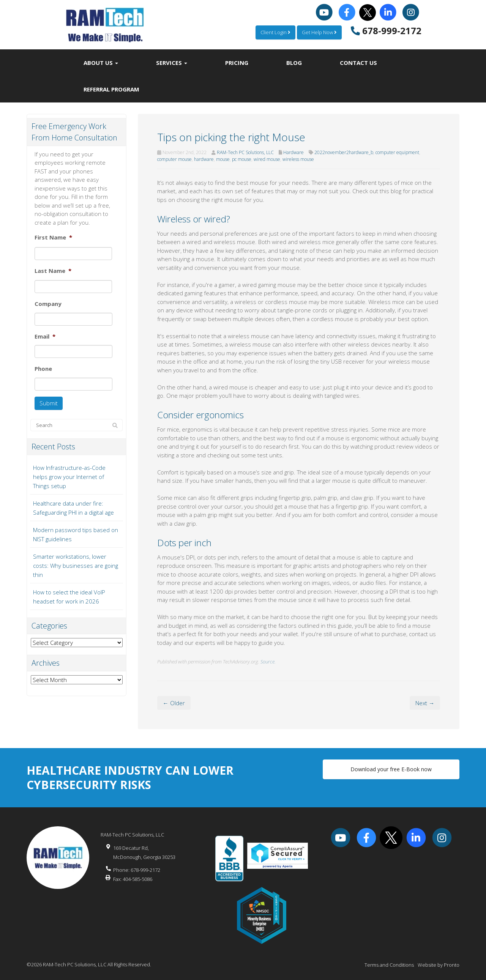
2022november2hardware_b (344, 152)
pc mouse (242, 159)
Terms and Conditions (389, 965)
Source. (268, 662)
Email (45, 336)
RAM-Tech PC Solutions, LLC (245, 152)
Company (48, 304)
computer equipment (397, 152)
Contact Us (358, 63)
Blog (294, 63)
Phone (43, 369)
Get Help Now (319, 32)
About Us (101, 63)
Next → (425, 703)
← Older (174, 703)
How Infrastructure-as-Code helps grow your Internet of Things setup (69, 477)
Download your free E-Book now (391, 769)
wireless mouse (298, 159)
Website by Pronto (439, 965)
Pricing (237, 63)
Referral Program (111, 89)
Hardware (293, 152)
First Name (53, 237)
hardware (204, 159)
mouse (223, 159)
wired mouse (267, 159)
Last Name (53, 271)
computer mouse (174, 159)
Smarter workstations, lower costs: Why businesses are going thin (76, 566)
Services (172, 63)
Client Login (275, 32)
